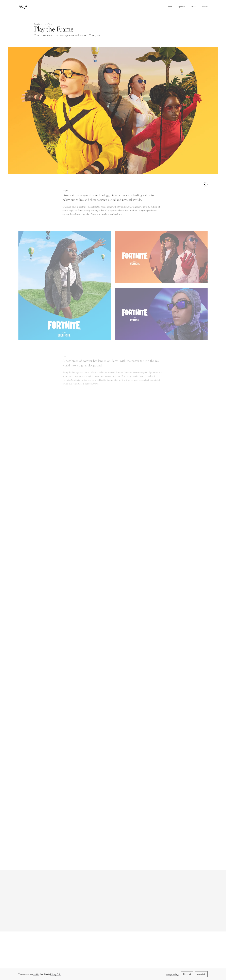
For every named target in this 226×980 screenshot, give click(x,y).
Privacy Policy (56, 974)
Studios (205, 6)
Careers (193, 6)
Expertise (181, 6)
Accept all (201, 974)
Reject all (187, 974)
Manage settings (172, 974)
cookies (36, 974)
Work (170, 6)
